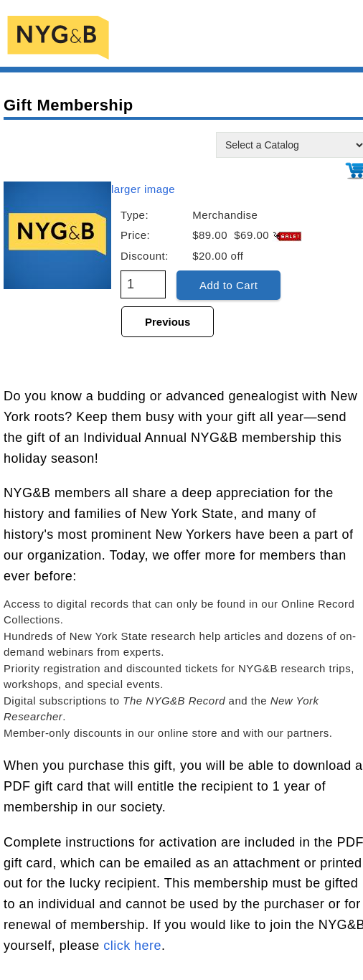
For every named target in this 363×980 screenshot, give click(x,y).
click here (132, 946)
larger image (143, 189)
